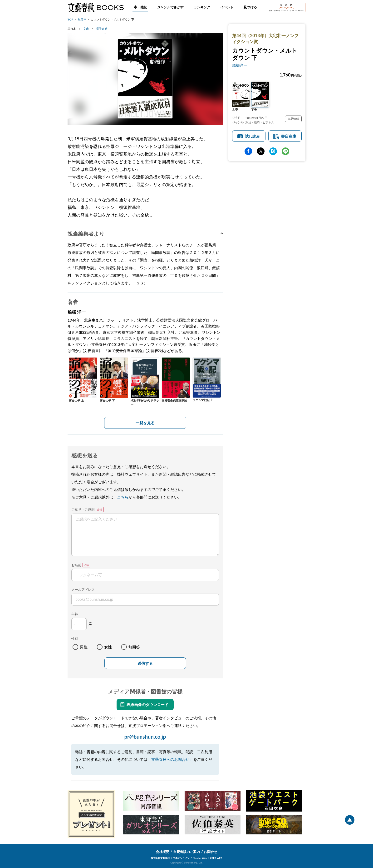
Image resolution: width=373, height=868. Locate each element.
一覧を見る (145, 423)
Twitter (261, 151)
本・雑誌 (140, 7)
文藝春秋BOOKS (96, 7)
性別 (75, 638)
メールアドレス (83, 589)
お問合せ (211, 852)
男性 (84, 647)
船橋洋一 (240, 65)
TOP (70, 19)
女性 (108, 647)
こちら (123, 497)
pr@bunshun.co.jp (145, 737)
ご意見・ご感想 (83, 509)
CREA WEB (216, 858)
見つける (250, 7)
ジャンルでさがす (170, 7)
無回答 (134, 647)
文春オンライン (181, 858)
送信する (145, 664)
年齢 (75, 614)
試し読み (252, 136)
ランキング (202, 7)
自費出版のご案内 (186, 852)
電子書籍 (102, 29)
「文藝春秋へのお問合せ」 (170, 759)
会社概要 (162, 852)
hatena (273, 151)
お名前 (76, 565)
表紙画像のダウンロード (147, 704)
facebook (248, 151)
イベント (227, 7)
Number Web (200, 858)
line (285, 151)
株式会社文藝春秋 (160, 858)
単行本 (82, 19)
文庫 (86, 29)
